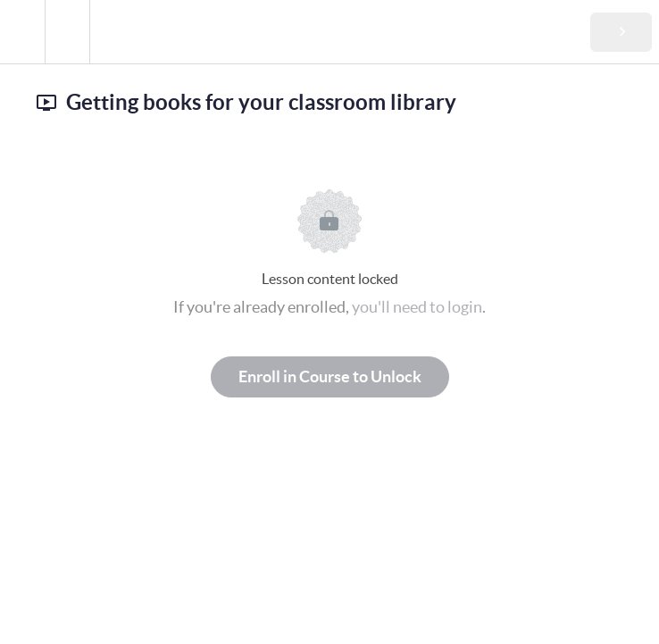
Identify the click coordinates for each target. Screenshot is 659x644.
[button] (22, 32)
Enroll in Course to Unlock (330, 376)
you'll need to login (417, 307)
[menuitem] (67, 32)
